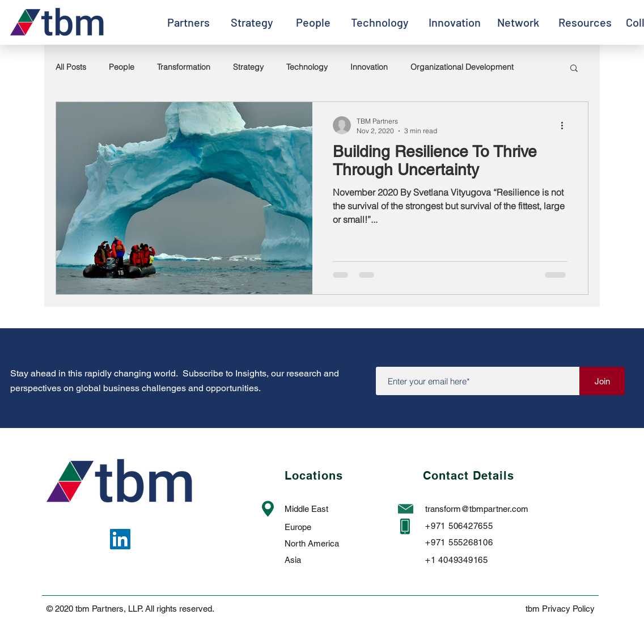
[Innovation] (455, 22)
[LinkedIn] (120, 539)
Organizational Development (462, 67)
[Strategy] (252, 22)
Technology (307, 67)
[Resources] (585, 22)
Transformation (184, 67)
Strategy (248, 67)
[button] (574, 69)
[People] (313, 22)
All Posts (71, 67)
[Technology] (380, 22)
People (122, 67)
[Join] (602, 381)
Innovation (369, 67)
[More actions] (566, 125)
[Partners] (188, 22)
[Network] (518, 22)
